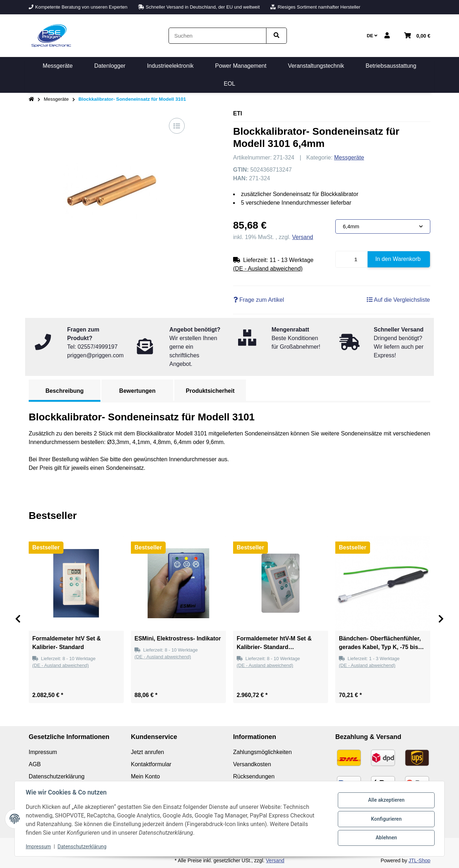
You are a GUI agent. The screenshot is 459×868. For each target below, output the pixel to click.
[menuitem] (58, 66)
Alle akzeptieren (386, 800)
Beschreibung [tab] (65, 391)
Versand (303, 237)
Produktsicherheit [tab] (210, 391)
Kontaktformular (151, 764)
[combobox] (383, 227)
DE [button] (372, 36)
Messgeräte (349, 158)
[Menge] (352, 259)
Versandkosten (252, 764)
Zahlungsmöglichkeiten (262, 752)
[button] (387, 36)
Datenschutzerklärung (82, 846)
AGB (35, 764)
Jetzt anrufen (148, 752)
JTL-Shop (419, 860)
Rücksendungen (254, 776)
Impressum (39, 846)
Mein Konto (145, 776)
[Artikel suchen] (276, 36)
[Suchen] (217, 36)
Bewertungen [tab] (137, 391)
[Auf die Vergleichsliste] (177, 126)
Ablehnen (386, 838)
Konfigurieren (386, 819)
